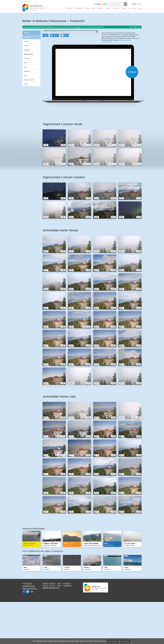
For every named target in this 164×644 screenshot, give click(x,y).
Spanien (108, 8)
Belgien (124, 8)
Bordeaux (27, 50)
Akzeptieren (125, 641)
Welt (140, 8)
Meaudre (27, 71)
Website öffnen (90, 113)
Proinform (29, 624)
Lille (25, 63)
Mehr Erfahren (113, 641)
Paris (26, 76)
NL (129, 8)
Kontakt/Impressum (29, 627)
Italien (94, 8)
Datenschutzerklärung (29, 629)
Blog (32, 632)
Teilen (66, 76)
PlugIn (45, 76)
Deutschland (78, 8)
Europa (134, 8)
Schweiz (87, 8)
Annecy (27, 41)
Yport (26, 84)
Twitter (28, 632)
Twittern (56, 76)
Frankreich (116, 8)
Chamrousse (29, 54)
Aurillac (26, 46)
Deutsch (134, 4)
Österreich (69, 8)
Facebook (24, 632)
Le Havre (27, 58)
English (140, 4)
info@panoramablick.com (51, 629)
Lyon (26, 67)
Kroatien (100, 8)
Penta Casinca (29, 80)
